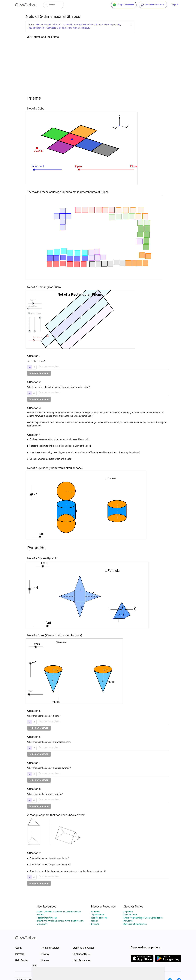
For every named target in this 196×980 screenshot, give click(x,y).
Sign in (175, 5)
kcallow (106, 25)
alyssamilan (42, 25)
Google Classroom (123, 5)
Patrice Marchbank (92, 25)
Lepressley (115, 25)
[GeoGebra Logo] (26, 5)
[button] (39, 373)
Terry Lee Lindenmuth (71, 25)
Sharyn (56, 25)
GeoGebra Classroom (152, 5)
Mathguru (85, 28)
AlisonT (76, 28)
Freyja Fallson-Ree (37, 28)
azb (50, 25)
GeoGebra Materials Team (59, 28)
